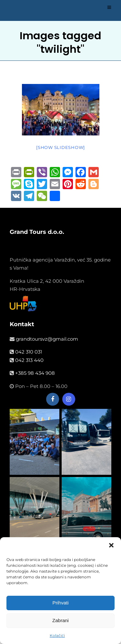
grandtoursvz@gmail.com (47, 339)
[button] (111, 547)
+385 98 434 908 (35, 373)
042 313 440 (29, 360)
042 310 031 (29, 352)
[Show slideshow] (60, 147)
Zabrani (60, 623)
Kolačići (57, 638)
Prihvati (60, 605)
